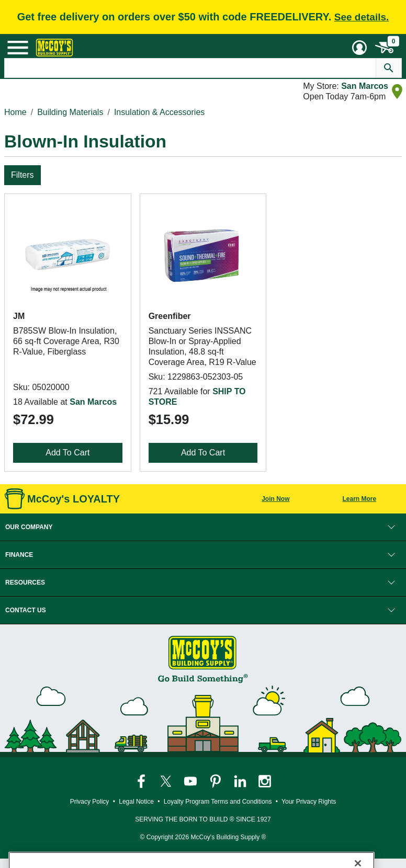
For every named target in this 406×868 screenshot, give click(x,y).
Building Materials (70, 112)
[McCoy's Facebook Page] (142, 781)
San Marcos (365, 86)
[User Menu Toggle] (359, 48)
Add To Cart (67, 453)
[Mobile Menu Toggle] (18, 48)
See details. (362, 17)
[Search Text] (190, 68)
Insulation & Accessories (159, 112)
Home (15, 112)
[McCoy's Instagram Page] (265, 781)
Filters (22, 175)
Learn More (359, 499)
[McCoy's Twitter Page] (167, 781)
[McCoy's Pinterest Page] (216, 781)
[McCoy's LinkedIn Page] (241, 781)
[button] (203, 527)
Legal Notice (136, 802)
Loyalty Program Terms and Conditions (218, 802)
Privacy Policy (90, 802)
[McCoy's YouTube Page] (191, 781)
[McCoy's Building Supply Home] (54, 48)
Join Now (275, 499)
